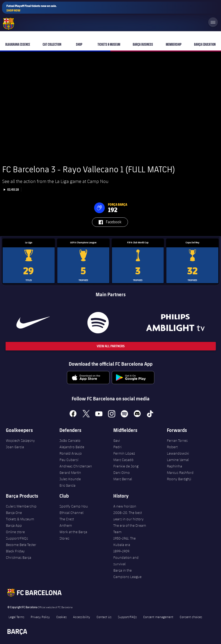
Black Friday (15, 551)
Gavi (117, 440)
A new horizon (125, 506)
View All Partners (111, 346)
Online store (15, 532)
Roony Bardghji (179, 479)
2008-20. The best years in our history (128, 516)
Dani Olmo (122, 473)
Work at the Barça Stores (73, 535)
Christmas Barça (19, 557)
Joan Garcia (15, 447)
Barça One (14, 513)
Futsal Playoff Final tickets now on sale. (32, 8)
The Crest (67, 519)
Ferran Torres (177, 440)
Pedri (117, 447)
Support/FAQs (17, 538)
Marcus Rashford (180, 473)
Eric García (67, 485)
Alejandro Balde (72, 447)
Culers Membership (21, 506)
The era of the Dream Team (130, 529)
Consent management (158, 617)
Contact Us (104, 617)
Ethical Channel (71, 513)
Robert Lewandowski (178, 450)
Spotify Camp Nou (74, 506)
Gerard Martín (70, 473)
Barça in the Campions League (127, 573)
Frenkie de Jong (126, 466)
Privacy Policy (40, 617)
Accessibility (82, 617)
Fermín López (124, 453)
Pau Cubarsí (69, 460)
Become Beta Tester (21, 545)
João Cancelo (70, 440)
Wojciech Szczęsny (20, 440)
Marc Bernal (123, 479)
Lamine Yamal (178, 460)
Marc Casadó (123, 460)
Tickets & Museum (20, 519)
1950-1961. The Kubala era (124, 541)
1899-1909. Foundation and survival (126, 557)
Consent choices (191, 617)
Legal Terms (16, 617)
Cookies (61, 617)
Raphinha (174, 466)
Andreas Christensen (76, 466)
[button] (99, 208)
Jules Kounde (70, 479)
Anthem (66, 525)
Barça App (14, 525)
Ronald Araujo (71, 453)
